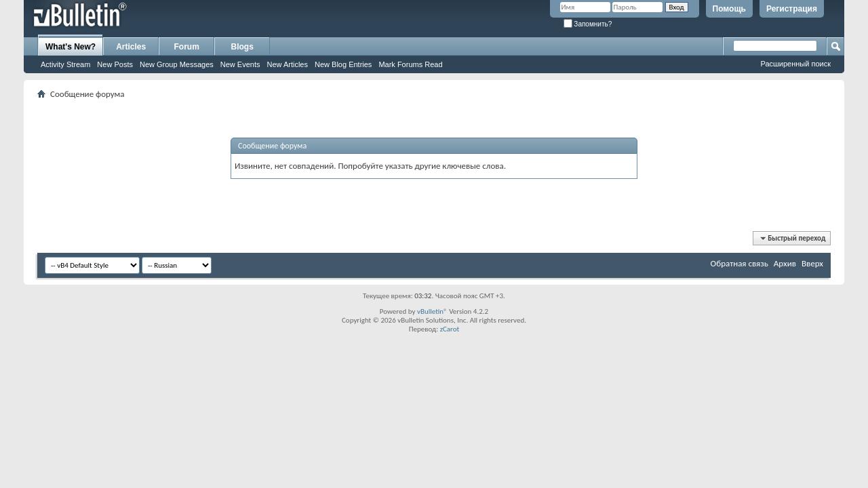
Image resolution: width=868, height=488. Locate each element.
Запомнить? (588, 24)
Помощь (729, 9)
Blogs (242, 47)
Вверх (812, 263)
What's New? (71, 47)
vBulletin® (432, 311)
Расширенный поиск (795, 64)
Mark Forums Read (410, 64)
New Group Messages (177, 64)
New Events (240, 64)
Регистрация (792, 9)
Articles (131, 47)
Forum (187, 47)
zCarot (450, 329)
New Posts (115, 64)
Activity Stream (65, 64)
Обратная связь (739, 263)
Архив (785, 263)
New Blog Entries (343, 64)
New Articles (287, 64)
